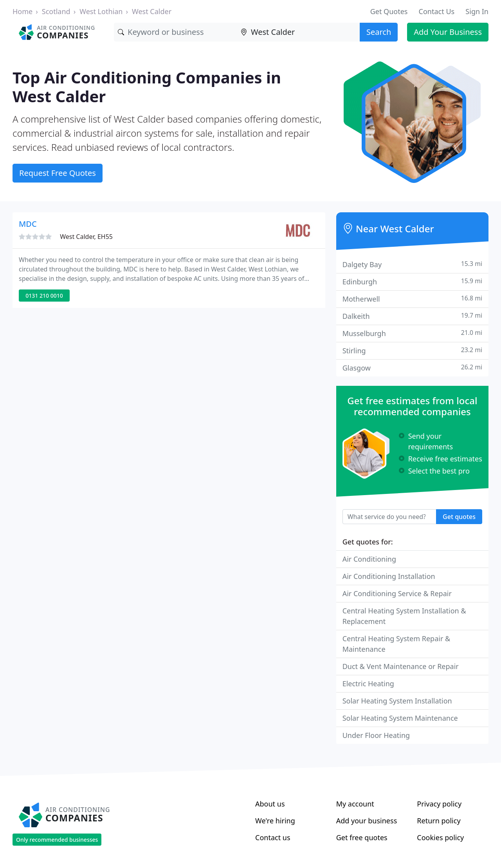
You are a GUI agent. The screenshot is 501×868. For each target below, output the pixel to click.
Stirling (412, 350)
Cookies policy (440, 837)
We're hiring (275, 821)
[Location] (298, 32)
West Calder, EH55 (86, 237)
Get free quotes (362, 837)
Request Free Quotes (58, 173)
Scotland (56, 11)
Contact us (273, 837)
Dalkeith (412, 316)
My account (355, 804)
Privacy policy (439, 804)
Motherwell (412, 299)
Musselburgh (412, 333)
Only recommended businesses (57, 840)
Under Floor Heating (376, 735)
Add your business (367, 821)
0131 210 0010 (44, 296)
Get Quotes (389, 11)
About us (270, 804)
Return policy (439, 821)
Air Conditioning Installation (389, 576)
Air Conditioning (369, 559)
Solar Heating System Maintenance (400, 718)
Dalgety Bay (412, 264)
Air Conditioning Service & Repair (397, 593)
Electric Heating (368, 684)
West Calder (152, 11)
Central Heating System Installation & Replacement (404, 616)
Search (379, 32)
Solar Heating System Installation (397, 701)
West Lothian (101, 11)
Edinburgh (412, 281)
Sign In (477, 11)
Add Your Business (448, 32)
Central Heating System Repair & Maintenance (396, 644)
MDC (28, 224)
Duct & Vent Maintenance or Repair (401, 666)
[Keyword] (175, 32)
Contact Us (437, 11)
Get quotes (459, 517)
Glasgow (412, 368)
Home (23, 11)
